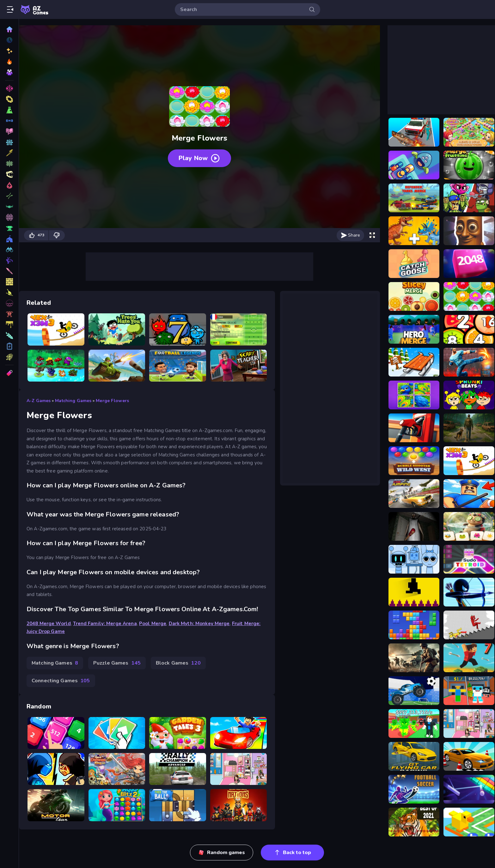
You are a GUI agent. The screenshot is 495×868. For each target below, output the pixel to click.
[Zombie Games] (9, 196)
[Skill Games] (9, 99)
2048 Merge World (49, 624)
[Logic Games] (9, 346)
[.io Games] (9, 325)
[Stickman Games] (9, 335)
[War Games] (9, 250)
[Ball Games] (9, 260)
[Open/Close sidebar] (10, 9)
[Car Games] (9, 174)
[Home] (9, 29)
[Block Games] (9, 292)
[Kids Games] (9, 271)
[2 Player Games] (9, 303)
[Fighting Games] (9, 153)
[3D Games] (9, 88)
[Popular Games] (9, 62)
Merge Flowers (112, 401)
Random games (222, 853)
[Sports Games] (9, 164)
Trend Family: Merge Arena (105, 624)
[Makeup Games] (9, 217)
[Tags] (9, 373)
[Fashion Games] (9, 282)
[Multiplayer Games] (9, 357)
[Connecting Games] (9, 239)
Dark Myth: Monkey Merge (199, 624)
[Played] (9, 40)
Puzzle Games (117, 663)
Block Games (178, 663)
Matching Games (73, 401)
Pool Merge (153, 624)
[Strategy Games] (9, 207)
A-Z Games (39, 401)
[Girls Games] (9, 314)
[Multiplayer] (9, 72)
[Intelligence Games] (9, 228)
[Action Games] (9, 142)
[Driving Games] (9, 185)
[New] (9, 51)
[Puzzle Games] (9, 121)
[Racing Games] (9, 131)
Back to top (293, 853)
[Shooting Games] (9, 110)
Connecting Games (61, 681)
